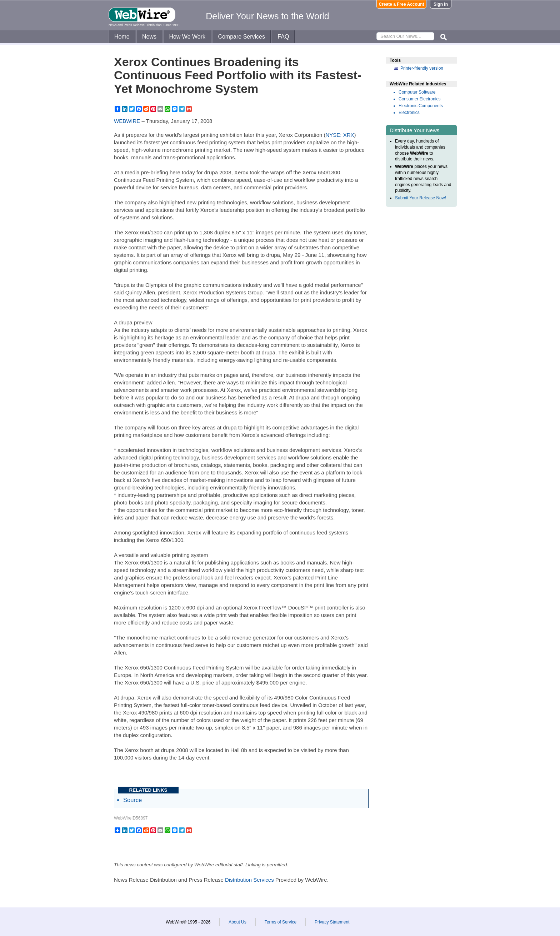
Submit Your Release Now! (421, 198)
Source (132, 800)
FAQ (283, 37)
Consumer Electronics (419, 99)
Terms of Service (281, 922)
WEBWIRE (127, 121)
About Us (237, 922)
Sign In (441, 4)
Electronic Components (421, 106)
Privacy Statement (332, 922)
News (149, 37)
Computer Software (417, 92)
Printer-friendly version (422, 68)
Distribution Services (249, 880)
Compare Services (241, 37)
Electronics (409, 113)
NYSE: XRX (340, 135)
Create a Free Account (402, 4)
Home (122, 37)
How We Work (187, 37)
